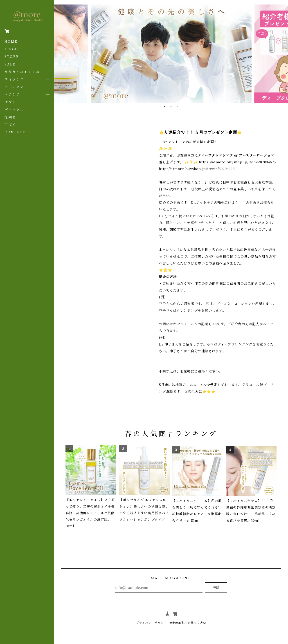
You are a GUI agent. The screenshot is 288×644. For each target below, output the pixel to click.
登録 (216, 587)
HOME (11, 41)
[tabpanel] (171, 54)
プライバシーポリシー (150, 623)
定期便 (10, 117)
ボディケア (14, 87)
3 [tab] (178, 107)
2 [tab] (171, 107)
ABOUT (12, 49)
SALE (10, 64)
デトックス (14, 110)
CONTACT (15, 132)
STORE (12, 56)
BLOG (10, 125)
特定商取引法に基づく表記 (189, 623)
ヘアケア (12, 94)
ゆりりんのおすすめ (22, 72)
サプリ (10, 102)
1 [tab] (164, 107)
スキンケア (14, 79)
